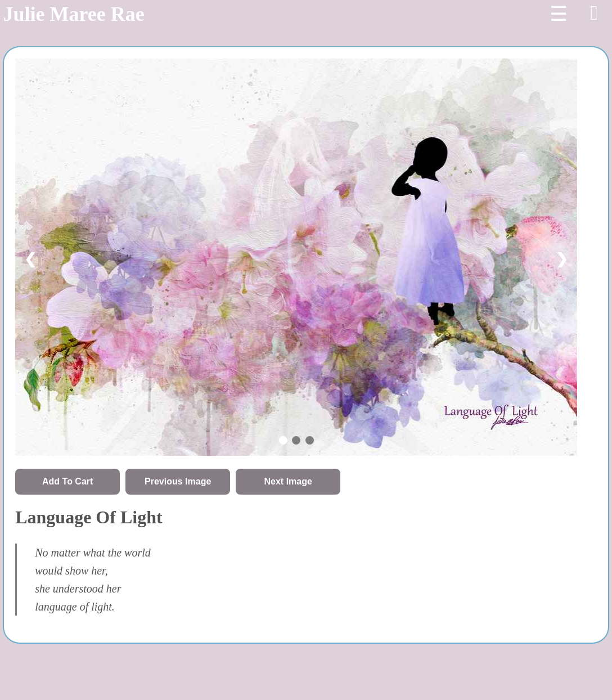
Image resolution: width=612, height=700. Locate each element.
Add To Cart (67, 481)
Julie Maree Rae (73, 14)
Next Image (288, 481)
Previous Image (178, 481)
